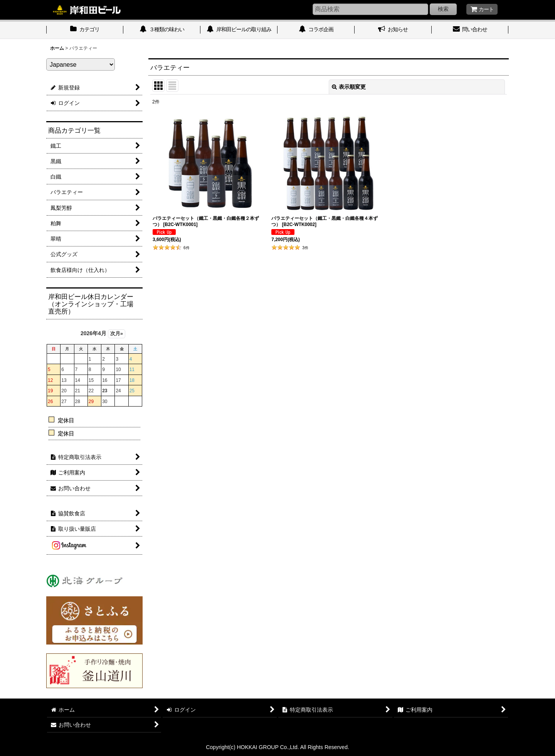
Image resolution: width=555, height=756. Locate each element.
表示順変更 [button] (349, 87)
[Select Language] (81, 64)
